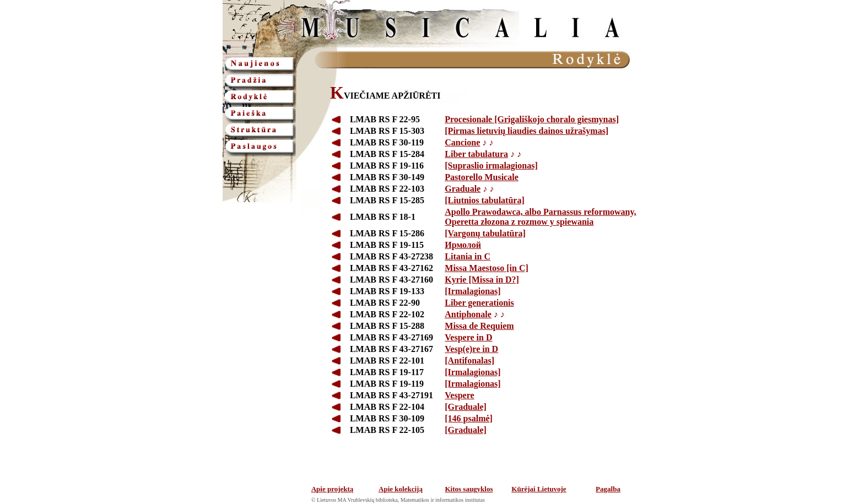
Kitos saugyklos (469, 489)
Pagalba (608, 489)
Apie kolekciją (401, 489)
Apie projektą (333, 489)
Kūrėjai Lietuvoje (539, 489)
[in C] (487, 268)
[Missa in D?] (482, 280)
